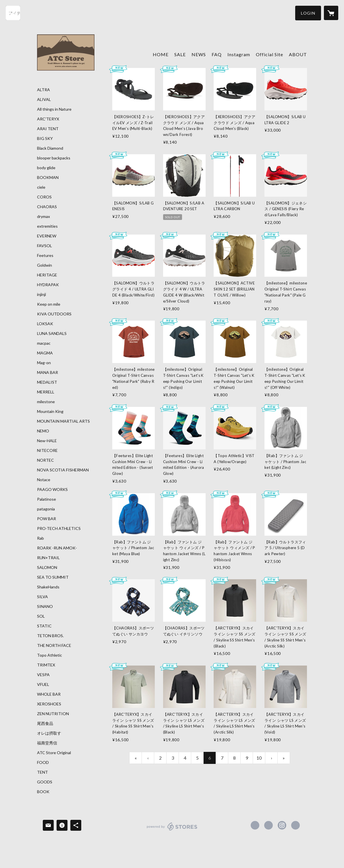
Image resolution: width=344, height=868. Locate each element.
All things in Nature (54, 109)
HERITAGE (47, 275)
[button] (308, 13)
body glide (46, 168)
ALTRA (44, 90)
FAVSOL (45, 246)
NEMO (43, 431)
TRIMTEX (46, 665)
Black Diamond (50, 148)
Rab (40, 538)
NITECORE (47, 450)
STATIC (44, 626)
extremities (47, 226)
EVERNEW (47, 236)
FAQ (217, 54)
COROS (44, 197)
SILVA (42, 597)
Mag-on (44, 363)
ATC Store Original (54, 753)
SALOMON (47, 567)
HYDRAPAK (48, 285)
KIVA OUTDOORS (54, 314)
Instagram (239, 54)
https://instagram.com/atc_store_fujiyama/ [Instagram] (282, 825)
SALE (180, 54)
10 (259, 758)
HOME (161, 54)
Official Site (269, 54)
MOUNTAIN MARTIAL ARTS (63, 421)
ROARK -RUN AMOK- (57, 548)
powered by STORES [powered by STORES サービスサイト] (172, 830)
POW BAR (47, 519)
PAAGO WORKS (52, 489)
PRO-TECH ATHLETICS (59, 528)
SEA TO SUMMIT (53, 577)
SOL (41, 616)
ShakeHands (48, 587)
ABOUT (298, 54)
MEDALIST (47, 382)
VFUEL (43, 684)
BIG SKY (45, 139)
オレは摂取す (49, 733)
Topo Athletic (50, 655)
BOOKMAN (48, 177)
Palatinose (47, 499)
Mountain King (50, 411)
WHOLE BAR (49, 694)
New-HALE (47, 441)
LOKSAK (45, 324)
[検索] (13, 13)
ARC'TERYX (48, 119)
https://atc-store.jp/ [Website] (295, 825)
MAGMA (45, 353)
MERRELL (46, 392)
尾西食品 (45, 723)
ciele (41, 187)
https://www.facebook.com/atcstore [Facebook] (255, 825)
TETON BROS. (50, 636)
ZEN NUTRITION (53, 714)
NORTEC (46, 460)
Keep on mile (49, 304)
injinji (41, 294)
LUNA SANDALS (52, 333)
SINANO (45, 606)
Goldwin (45, 265)
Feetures (45, 255)
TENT (42, 772)
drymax (44, 216)
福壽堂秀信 (47, 743)
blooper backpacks (54, 158)
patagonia (46, 509)
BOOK (43, 792)
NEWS (199, 54)
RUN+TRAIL (48, 558)
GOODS (45, 782)
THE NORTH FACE (54, 645)
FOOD (43, 762)
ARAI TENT (48, 129)
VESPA (43, 675)
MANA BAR (48, 372)
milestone (46, 402)
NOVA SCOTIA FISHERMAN (63, 470)
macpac (44, 343)
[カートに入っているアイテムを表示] (331, 13)
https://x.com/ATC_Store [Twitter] (268, 825)
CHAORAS (47, 207)
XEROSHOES (49, 704)
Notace (44, 480)
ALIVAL (44, 100)
